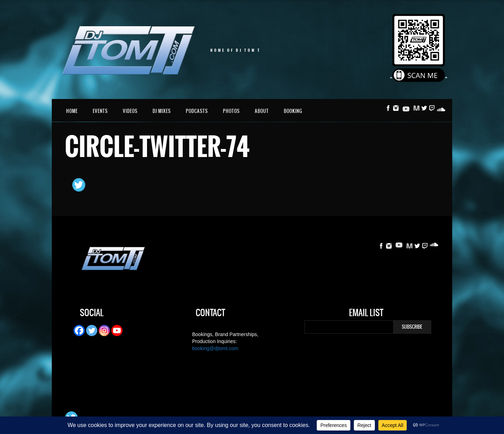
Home (72, 111)
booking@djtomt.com (215, 348)
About (262, 111)
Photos (231, 111)
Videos (130, 111)
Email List (366, 314)
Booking (293, 111)
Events (100, 111)
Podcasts (197, 111)
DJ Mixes (162, 111)
